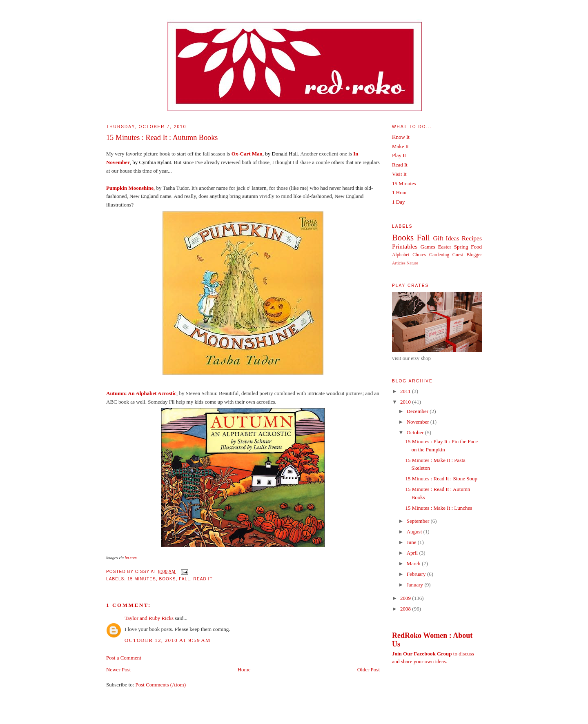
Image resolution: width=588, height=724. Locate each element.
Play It (399, 155)
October (416, 432)
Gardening (439, 255)
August (415, 532)
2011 (406, 391)
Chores (419, 255)
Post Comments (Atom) (161, 685)
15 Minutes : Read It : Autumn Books (162, 138)
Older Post (369, 670)
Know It (401, 137)
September (419, 521)
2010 (406, 402)
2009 (406, 598)
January (416, 585)
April (413, 553)
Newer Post (118, 670)
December (418, 411)
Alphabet (401, 255)
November (419, 422)
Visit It (399, 174)
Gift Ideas (446, 238)
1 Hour (399, 192)
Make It (400, 146)
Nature (412, 263)
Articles (399, 263)
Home (244, 670)
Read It (203, 579)
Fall (185, 579)
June (412, 542)
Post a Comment (124, 658)
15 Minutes (142, 579)
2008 (406, 609)
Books (167, 579)
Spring (461, 247)
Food (476, 247)
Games (428, 247)
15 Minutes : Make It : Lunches (439, 508)
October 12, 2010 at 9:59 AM (168, 640)
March (414, 563)
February (417, 574)
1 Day (398, 202)
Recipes (472, 238)
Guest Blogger (467, 255)
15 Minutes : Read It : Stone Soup (441, 479)
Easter (445, 247)
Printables (405, 246)
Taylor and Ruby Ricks (149, 618)
